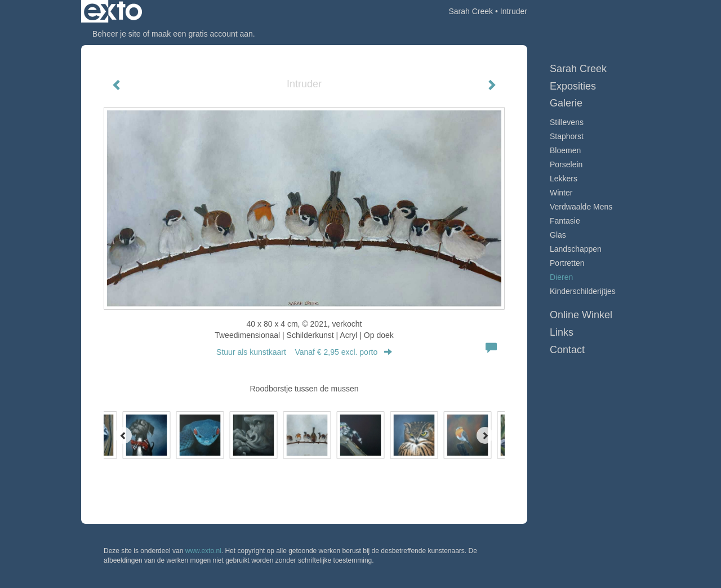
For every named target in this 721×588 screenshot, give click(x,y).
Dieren (561, 277)
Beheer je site (117, 34)
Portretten (567, 263)
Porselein (566, 164)
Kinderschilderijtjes (583, 291)
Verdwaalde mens (581, 207)
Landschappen (576, 249)
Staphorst (567, 136)
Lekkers (564, 179)
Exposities (573, 86)
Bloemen (565, 150)
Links (562, 332)
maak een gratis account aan (202, 34)
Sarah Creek (471, 11)
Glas (558, 235)
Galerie (566, 103)
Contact (567, 350)
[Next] (485, 435)
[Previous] (123, 435)
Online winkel (581, 315)
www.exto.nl (203, 551)
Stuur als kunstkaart (304, 352)
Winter (561, 193)
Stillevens (567, 122)
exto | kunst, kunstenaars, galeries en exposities (113, 11)
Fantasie (565, 221)
